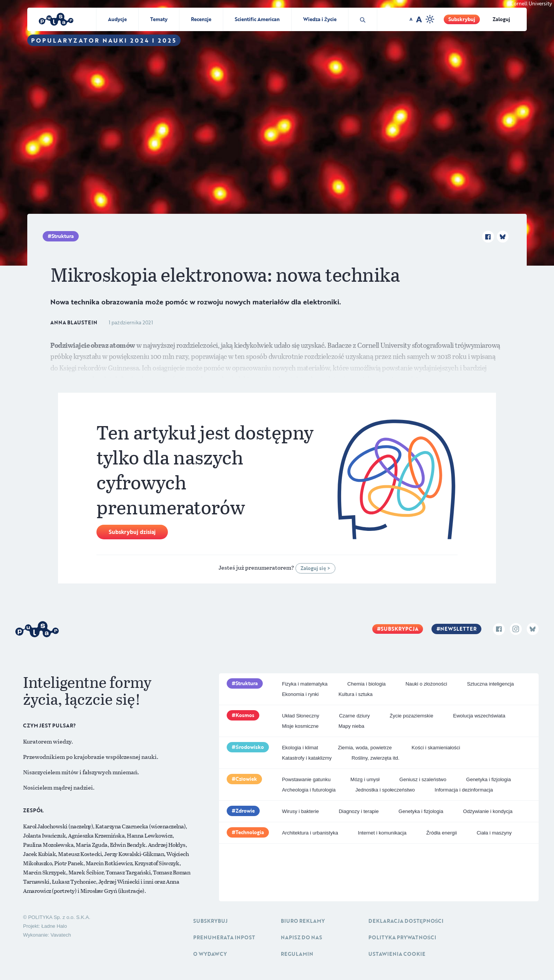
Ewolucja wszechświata (479, 716)
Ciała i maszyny (494, 833)
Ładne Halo (54, 926)
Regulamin (297, 954)
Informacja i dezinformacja (464, 790)
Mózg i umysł (365, 779)
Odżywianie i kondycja (488, 811)
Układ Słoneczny (301, 716)
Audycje (117, 19)
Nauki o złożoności (426, 684)
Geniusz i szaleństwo (423, 779)
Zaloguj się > (315, 568)
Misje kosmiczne (300, 726)
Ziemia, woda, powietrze (365, 748)
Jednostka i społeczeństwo (385, 790)
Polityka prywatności (402, 937)
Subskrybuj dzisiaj (132, 532)
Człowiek (246, 779)
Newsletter (458, 629)
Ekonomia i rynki (300, 694)
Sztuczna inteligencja (490, 684)
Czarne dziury (354, 716)
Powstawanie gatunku (306, 779)
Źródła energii (442, 833)
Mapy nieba (351, 726)
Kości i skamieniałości (436, 748)
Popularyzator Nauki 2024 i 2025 (104, 40)
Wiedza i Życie (320, 19)
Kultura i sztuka (356, 694)
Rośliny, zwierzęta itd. (376, 758)
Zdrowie (245, 811)
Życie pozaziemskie (411, 716)
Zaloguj (501, 19)
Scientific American (257, 19)
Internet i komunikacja (382, 833)
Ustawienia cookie (397, 954)
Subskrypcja (400, 629)
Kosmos (245, 715)
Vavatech (61, 935)
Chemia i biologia (367, 684)
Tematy (159, 19)
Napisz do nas (301, 937)
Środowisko (250, 747)
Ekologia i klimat (300, 748)
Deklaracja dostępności (406, 921)
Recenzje (201, 19)
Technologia (250, 832)
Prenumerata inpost (224, 937)
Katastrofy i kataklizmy (307, 758)
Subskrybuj (462, 19)
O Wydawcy (210, 954)
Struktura (63, 236)
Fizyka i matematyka (305, 684)
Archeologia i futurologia (309, 790)
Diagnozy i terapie (359, 811)
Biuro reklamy (303, 921)
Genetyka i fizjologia (488, 779)
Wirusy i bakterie (300, 811)
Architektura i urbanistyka (310, 833)
